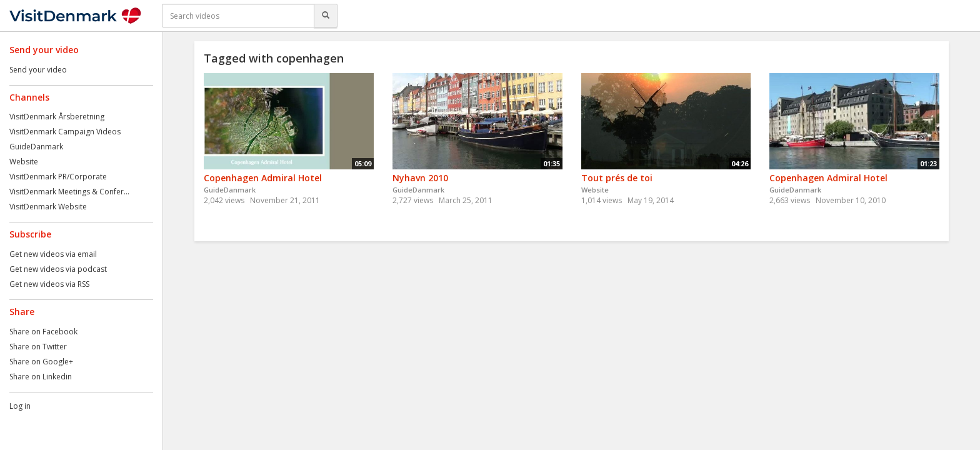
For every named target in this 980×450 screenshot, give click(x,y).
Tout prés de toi (617, 178)
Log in (20, 406)
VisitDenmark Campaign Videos (65, 132)
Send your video (38, 70)
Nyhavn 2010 (420, 178)
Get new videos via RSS (49, 284)
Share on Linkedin (41, 377)
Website (24, 162)
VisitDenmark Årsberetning (57, 117)
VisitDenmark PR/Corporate (58, 177)
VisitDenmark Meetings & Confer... (69, 192)
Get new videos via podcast (58, 269)
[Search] (326, 16)
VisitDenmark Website (48, 207)
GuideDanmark (36, 147)
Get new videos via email (53, 254)
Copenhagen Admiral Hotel (263, 178)
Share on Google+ (41, 362)
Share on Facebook (43, 332)
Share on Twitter (38, 347)
